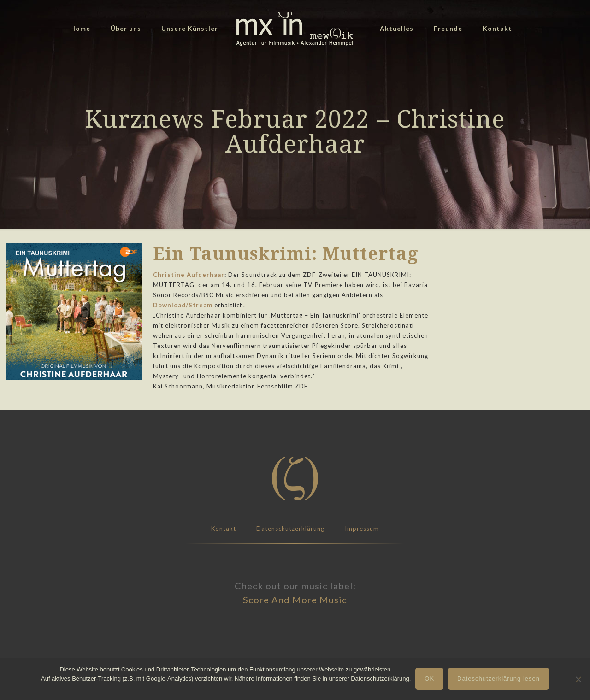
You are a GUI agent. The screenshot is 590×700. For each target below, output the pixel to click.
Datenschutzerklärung (290, 529)
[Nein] (578, 679)
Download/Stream (183, 305)
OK (429, 679)
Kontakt (224, 529)
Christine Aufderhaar (189, 275)
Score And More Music (295, 600)
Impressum (362, 529)
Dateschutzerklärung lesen (499, 679)
